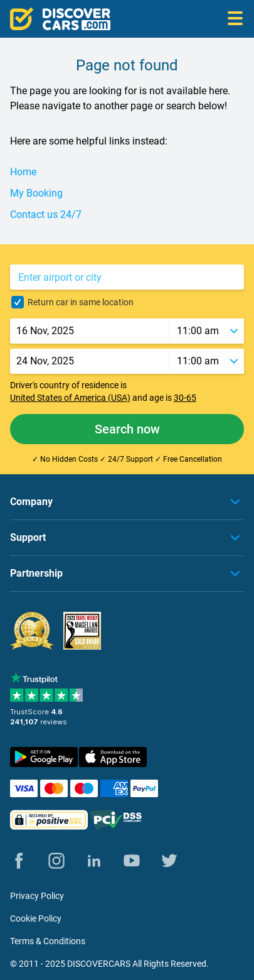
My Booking (36, 193)
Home (23, 172)
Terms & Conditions (48, 941)
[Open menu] (235, 19)
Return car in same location (81, 302)
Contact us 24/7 (46, 215)
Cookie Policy (36, 918)
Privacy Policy (37, 896)
